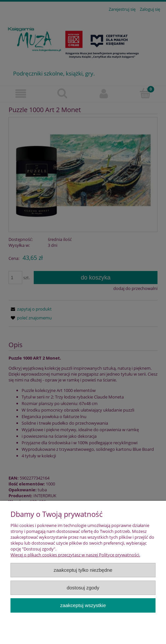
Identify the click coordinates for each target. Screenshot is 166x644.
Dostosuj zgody (83, 588)
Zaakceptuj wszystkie (83, 605)
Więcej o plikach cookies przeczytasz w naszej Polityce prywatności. (75, 555)
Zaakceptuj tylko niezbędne (83, 570)
